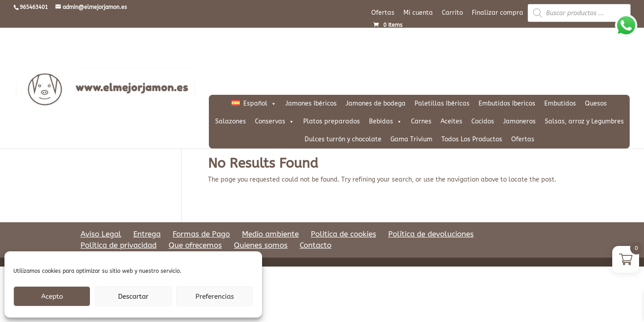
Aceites (451, 121)
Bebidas (386, 122)
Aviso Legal (101, 234)
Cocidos (483, 121)
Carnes (421, 121)
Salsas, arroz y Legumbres (584, 121)
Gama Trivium (411, 139)
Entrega (147, 234)
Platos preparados (332, 121)
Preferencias (215, 297)
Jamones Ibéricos (311, 104)
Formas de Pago (201, 234)
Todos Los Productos (472, 139)
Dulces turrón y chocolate (343, 139)
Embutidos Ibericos (507, 104)
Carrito (452, 13)
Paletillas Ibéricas (442, 104)
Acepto (52, 297)
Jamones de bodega (376, 104)
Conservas (275, 122)
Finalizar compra (498, 13)
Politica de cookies (343, 234)
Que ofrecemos (195, 245)
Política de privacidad (119, 245)
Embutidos (560, 104)
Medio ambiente (270, 234)
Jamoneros (519, 121)
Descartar (133, 297)
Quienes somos (261, 245)
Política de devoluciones (431, 234)
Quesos (596, 104)
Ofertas (383, 13)
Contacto (316, 245)
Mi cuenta (418, 13)
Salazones (231, 121)
